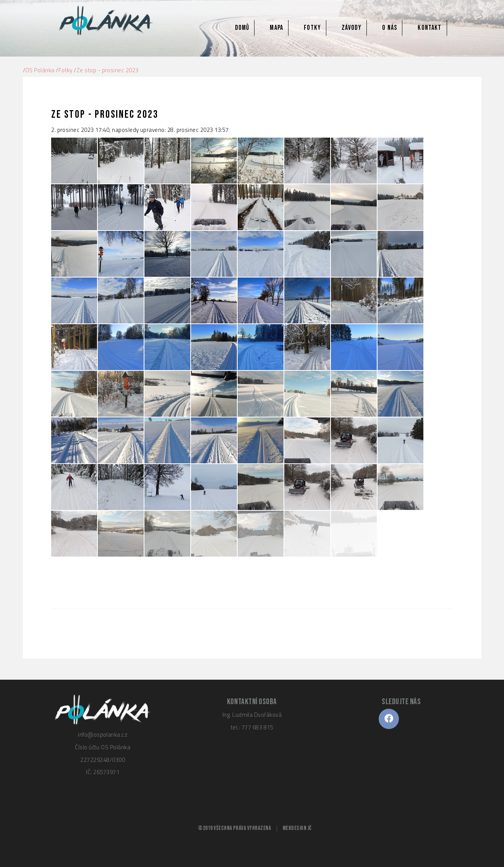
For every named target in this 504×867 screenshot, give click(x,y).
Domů (242, 28)
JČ (310, 828)
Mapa (276, 28)
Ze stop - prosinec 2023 (108, 70)
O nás (390, 28)
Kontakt (429, 28)
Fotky (312, 28)
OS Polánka (40, 70)
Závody (352, 28)
